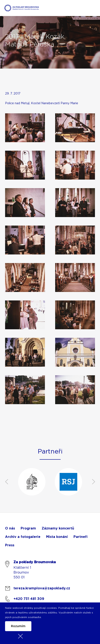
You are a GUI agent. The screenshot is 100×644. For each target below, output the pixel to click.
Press (10, 545)
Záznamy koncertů (58, 528)
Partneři (81, 537)
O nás (10, 528)
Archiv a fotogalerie (23, 537)
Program (28, 528)
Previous (7, 482)
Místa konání (57, 537)
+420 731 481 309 (29, 599)
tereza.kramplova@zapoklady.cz (42, 588)
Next (93, 482)
